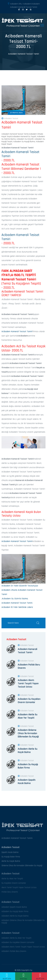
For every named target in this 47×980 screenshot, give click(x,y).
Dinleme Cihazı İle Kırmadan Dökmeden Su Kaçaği (22, 867)
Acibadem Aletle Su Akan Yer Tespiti (28, 716)
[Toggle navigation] (42, 25)
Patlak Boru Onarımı (10, 893)
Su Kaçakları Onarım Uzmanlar (14, 884)
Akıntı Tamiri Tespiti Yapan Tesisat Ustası (19, 889)
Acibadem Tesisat (10, 119)
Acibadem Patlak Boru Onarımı (29, 666)
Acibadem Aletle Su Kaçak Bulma (28, 750)
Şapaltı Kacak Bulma (10, 853)
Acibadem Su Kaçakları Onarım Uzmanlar (29, 701)
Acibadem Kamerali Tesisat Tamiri (24, 54)
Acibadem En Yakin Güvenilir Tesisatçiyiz (20, 586)
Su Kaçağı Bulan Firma (11, 858)
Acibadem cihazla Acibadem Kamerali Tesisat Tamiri (22, 592)
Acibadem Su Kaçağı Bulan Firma (28, 766)
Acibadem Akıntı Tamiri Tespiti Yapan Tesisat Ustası (28, 683)
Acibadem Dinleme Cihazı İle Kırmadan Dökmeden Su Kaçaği (28, 733)
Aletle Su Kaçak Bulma (11, 862)
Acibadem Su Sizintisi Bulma (15, 599)
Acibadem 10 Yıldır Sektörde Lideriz (17, 607)
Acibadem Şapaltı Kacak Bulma (27, 782)
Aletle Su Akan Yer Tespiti (12, 880)
